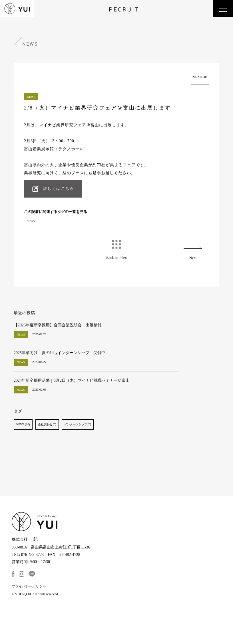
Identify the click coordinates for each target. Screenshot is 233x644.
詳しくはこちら (59, 189)
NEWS (31, 221)
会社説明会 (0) (47, 424)
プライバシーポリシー (29, 586)
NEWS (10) (23, 424)
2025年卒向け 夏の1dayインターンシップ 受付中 (60, 353)
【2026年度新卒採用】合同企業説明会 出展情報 (58, 325)
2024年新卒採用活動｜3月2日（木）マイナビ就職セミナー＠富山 (72, 380)
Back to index (116, 258)
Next (193, 258)
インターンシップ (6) (78, 424)
